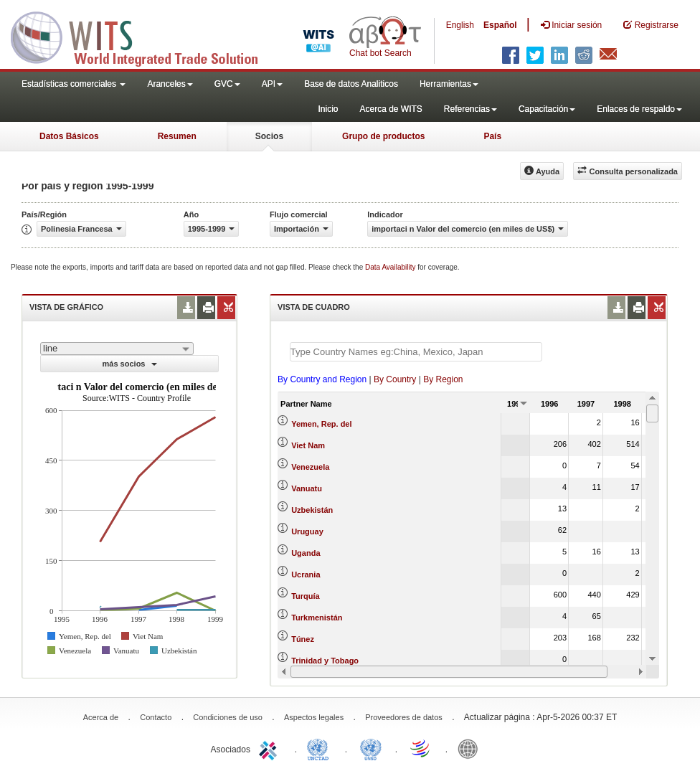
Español (500, 25)
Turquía (306, 596)
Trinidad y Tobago (325, 661)
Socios (269, 136)
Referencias (470, 109)
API (272, 84)
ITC (270, 748)
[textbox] (416, 352)
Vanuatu (307, 488)
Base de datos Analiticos (351, 84)
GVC (227, 84)
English (460, 25)
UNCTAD (321, 748)
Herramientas (449, 84)
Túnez (303, 639)
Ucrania (306, 574)
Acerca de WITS (391, 109)
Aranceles (170, 84)
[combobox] (117, 349)
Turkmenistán (317, 618)
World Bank (471, 748)
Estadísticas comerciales (74, 84)
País (492, 136)
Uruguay (307, 531)
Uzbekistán (312, 510)
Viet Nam (308, 445)
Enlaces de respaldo (639, 109)
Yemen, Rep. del (321, 424)
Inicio (328, 109)
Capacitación (547, 109)
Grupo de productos (383, 136)
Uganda (306, 553)
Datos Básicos (69, 136)
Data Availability (391, 267)
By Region (443, 379)
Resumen (177, 136)
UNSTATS (371, 748)
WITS (143, 36)
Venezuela (310, 467)
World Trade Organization (421, 748)
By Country (395, 379)
